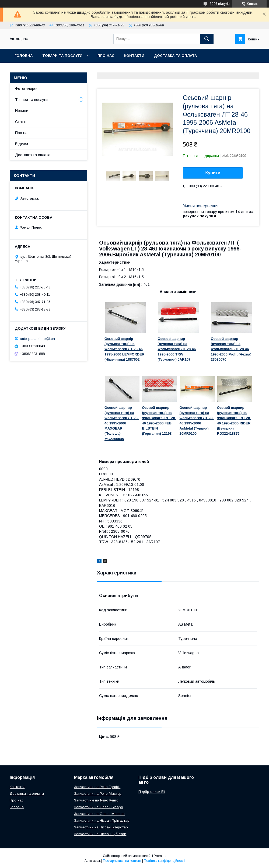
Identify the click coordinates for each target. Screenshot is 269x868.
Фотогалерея (27, 89)
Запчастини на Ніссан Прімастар (102, 820)
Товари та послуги (62, 56)
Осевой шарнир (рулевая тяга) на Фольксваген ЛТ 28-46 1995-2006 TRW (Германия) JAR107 (177, 349)
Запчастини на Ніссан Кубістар (100, 834)
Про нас (106, 56)
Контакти (134, 56)
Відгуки (22, 144)
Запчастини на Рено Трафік (97, 787)
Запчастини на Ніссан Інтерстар (101, 827)
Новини (22, 111)
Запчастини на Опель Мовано (99, 814)
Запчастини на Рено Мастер (98, 794)
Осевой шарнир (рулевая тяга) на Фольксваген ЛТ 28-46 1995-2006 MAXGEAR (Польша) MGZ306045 (122, 423)
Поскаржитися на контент (122, 861)
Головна (24, 56)
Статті (21, 122)
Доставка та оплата (175, 56)
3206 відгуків (220, 4)
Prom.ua (160, 856)
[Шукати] (207, 39)
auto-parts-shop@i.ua (37, 338)
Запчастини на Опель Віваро (99, 807)
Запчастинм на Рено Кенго (96, 800)
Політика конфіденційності (164, 861)
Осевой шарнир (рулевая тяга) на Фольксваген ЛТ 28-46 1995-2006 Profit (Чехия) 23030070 (231, 349)
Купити (213, 173)
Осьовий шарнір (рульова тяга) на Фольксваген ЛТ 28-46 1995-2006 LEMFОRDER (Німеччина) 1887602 (124, 349)
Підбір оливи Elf (152, 792)
